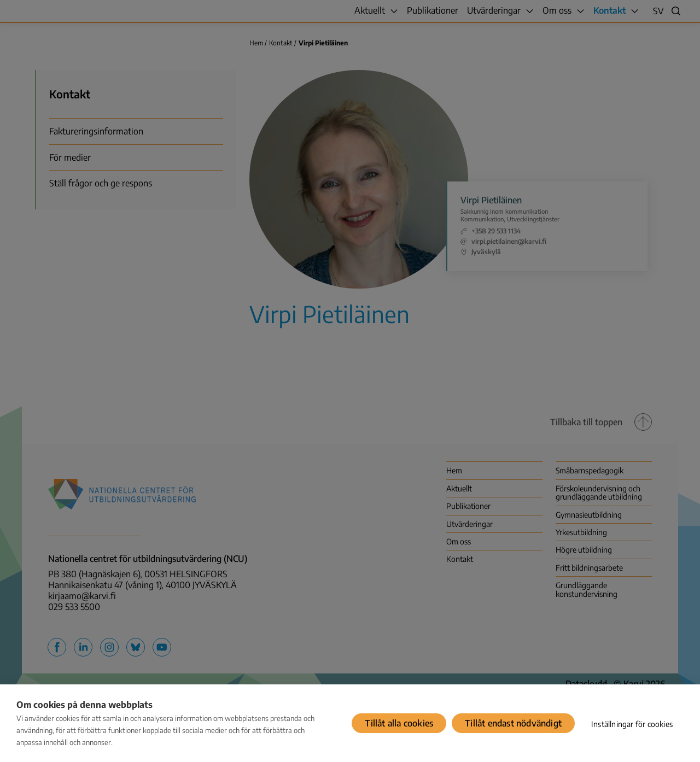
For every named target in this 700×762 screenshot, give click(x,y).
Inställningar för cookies (632, 724)
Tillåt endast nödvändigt (513, 723)
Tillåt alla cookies (399, 723)
